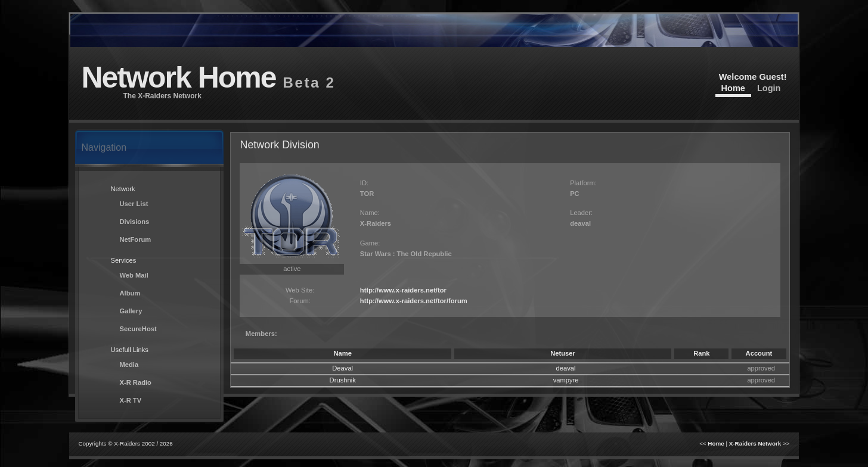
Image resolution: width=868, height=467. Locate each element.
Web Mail (134, 275)
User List (134, 204)
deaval (566, 368)
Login (769, 88)
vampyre (566, 380)
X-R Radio (135, 382)
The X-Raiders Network (162, 96)
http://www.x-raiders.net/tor (403, 290)
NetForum (135, 239)
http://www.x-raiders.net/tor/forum (414, 301)
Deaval (342, 368)
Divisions (134, 222)
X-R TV (130, 400)
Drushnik (343, 380)
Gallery (131, 311)
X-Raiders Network (755, 443)
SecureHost (138, 329)
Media (129, 365)
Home (733, 88)
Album (130, 293)
